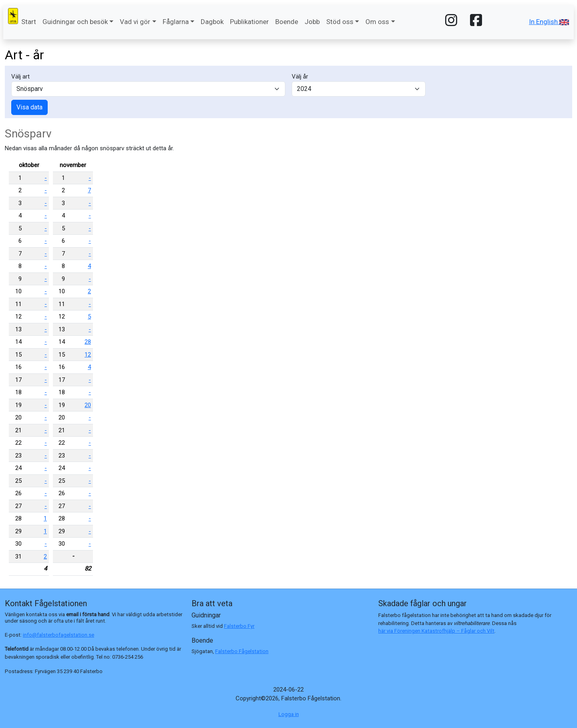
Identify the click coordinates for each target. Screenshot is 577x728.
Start (29, 22)
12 (88, 355)
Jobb (312, 22)
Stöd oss (340, 22)
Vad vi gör (135, 22)
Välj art (20, 77)
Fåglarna (176, 22)
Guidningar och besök (75, 22)
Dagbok (212, 22)
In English (549, 22)
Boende (287, 22)
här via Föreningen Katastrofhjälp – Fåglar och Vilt (436, 631)
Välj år (300, 77)
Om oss (377, 22)
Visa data (29, 107)
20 (88, 405)
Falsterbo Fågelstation (242, 651)
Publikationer (249, 22)
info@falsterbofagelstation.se (59, 635)
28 (88, 342)
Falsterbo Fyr (239, 626)
